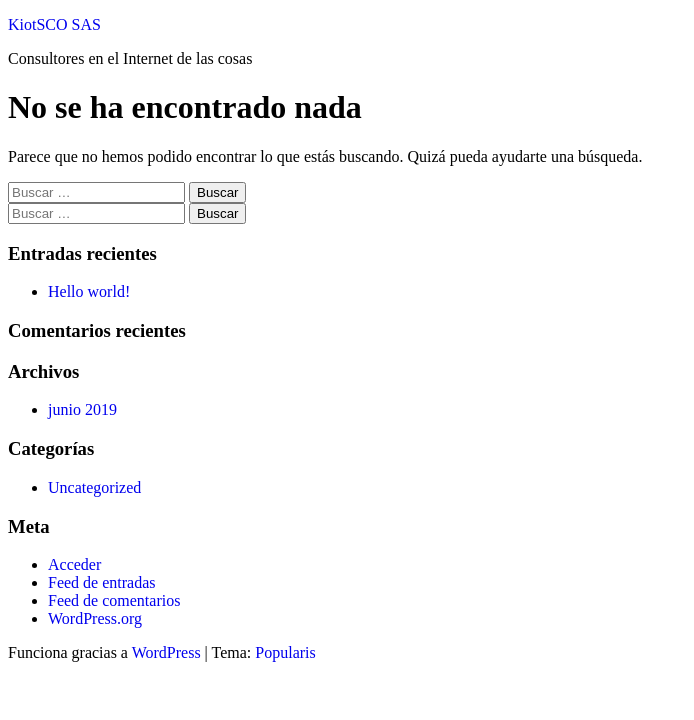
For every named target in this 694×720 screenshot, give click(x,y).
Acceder (74, 564)
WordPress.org (95, 618)
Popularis (285, 652)
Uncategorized (94, 487)
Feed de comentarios (114, 600)
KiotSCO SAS (54, 24)
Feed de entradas (102, 582)
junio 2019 (82, 409)
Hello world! (89, 291)
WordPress (166, 652)
